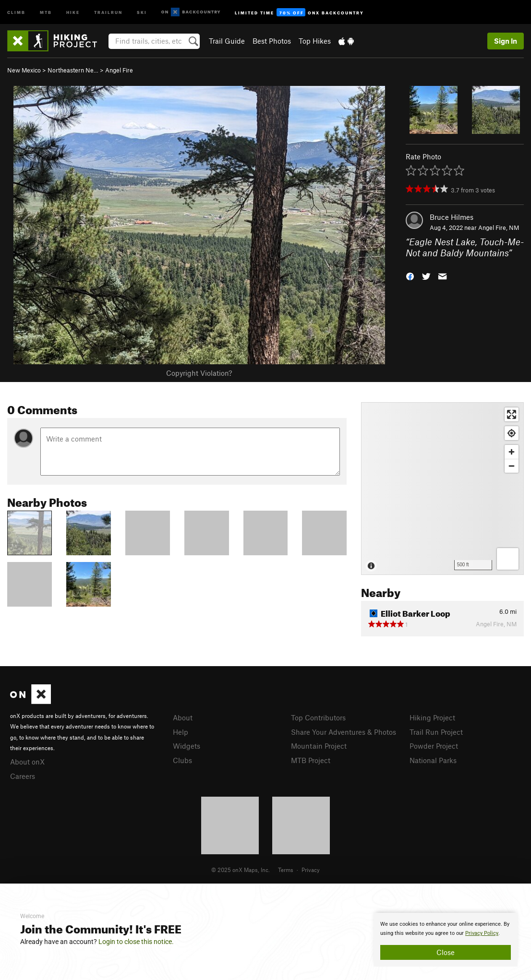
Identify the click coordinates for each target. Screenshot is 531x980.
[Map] (442, 489)
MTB (46, 12)
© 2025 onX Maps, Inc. (241, 870)
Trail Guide (227, 41)
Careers (23, 776)
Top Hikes (315, 41)
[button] (410, 275)
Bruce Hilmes (452, 217)
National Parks (433, 760)
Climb (16, 12)
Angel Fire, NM (499, 227)
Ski (142, 12)
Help (181, 732)
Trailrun (108, 12)
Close (446, 952)
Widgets (187, 746)
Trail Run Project (436, 732)
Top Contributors (318, 717)
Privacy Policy (482, 933)
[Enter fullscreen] (512, 414)
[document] (446, 940)
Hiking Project (432, 717)
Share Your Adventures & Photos (344, 732)
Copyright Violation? (199, 373)
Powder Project (434, 746)
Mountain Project (319, 746)
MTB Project (311, 760)
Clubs (182, 760)
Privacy (311, 870)
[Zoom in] (512, 452)
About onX (27, 762)
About (183, 717)
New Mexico (24, 70)
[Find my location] (512, 433)
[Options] (508, 559)
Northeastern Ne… (73, 70)
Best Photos (272, 41)
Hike (73, 12)
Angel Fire (119, 70)
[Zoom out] (512, 466)
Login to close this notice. (136, 942)
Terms (286, 870)
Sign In (506, 41)
